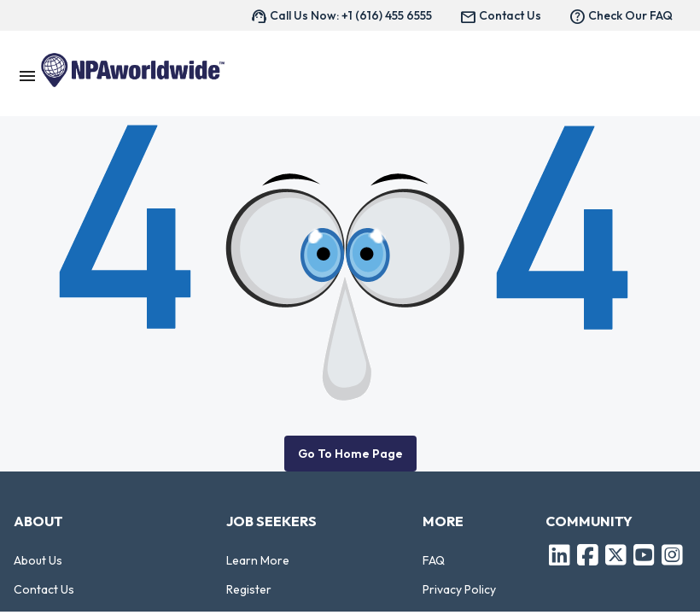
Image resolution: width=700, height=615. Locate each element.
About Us (38, 560)
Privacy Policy (459, 589)
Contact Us (44, 589)
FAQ (434, 560)
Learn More (258, 560)
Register (249, 589)
